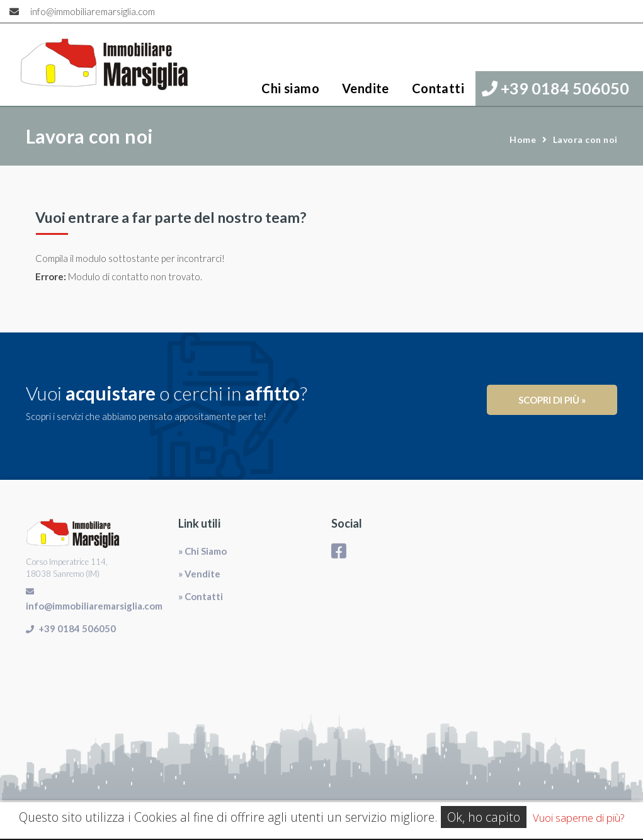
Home (523, 139)
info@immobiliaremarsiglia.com (93, 11)
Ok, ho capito (484, 817)
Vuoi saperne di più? (578, 818)
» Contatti (201, 596)
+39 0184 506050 (555, 88)
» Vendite (199, 574)
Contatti (438, 88)
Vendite (366, 88)
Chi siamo (290, 88)
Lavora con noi (585, 139)
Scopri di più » (552, 400)
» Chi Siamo (202, 551)
